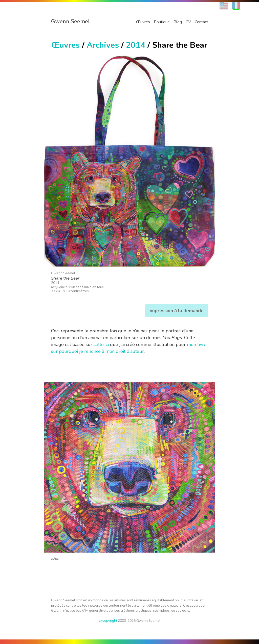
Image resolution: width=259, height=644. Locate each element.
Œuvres (143, 22)
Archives (103, 45)
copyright (108, 621)
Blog (178, 22)
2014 (136, 45)
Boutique (162, 22)
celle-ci (101, 344)
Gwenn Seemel (70, 21)
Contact (201, 22)
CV (188, 22)
